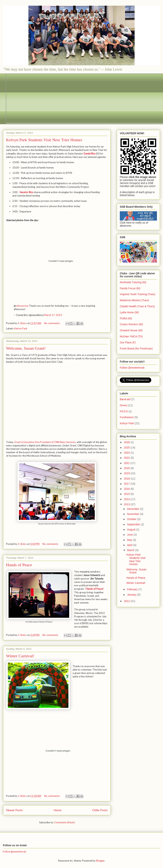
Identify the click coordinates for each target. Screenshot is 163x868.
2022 (127, 458)
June (130, 535)
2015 (127, 494)
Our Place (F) (128, 342)
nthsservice (22, 306)
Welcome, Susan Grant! (26, 348)
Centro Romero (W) (131, 324)
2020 (127, 468)
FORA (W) (126, 318)
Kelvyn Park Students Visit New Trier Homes (44, 140)
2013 (127, 504)
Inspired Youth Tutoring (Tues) (138, 294)
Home (57, 810)
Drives (124, 405)
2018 (127, 479)
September (134, 524)
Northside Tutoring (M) (133, 282)
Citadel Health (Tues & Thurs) (137, 306)
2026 (127, 442)
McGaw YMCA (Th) (131, 336)
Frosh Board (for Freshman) (136, 349)
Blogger (100, 861)
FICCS (124, 411)
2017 (127, 484)
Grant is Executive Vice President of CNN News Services (45, 442)
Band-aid (125, 399)
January (132, 595)
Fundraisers (127, 417)
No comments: (52, 323)
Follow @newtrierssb (132, 368)
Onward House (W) (131, 330)
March (131, 550)
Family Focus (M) (130, 288)
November (133, 514)
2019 (127, 473)
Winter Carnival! (20, 656)
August (131, 530)
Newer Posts (14, 810)
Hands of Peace (19, 565)
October (132, 519)
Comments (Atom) (64, 822)
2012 (127, 601)
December (133, 509)
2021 (127, 463)
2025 (127, 448)
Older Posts (100, 810)
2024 (127, 453)
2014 (127, 499)
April (130, 545)
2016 (127, 489)
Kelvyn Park (21, 328)
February (133, 589)
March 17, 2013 (53, 315)
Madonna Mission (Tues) (134, 300)
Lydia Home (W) (129, 312)
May (130, 540)
